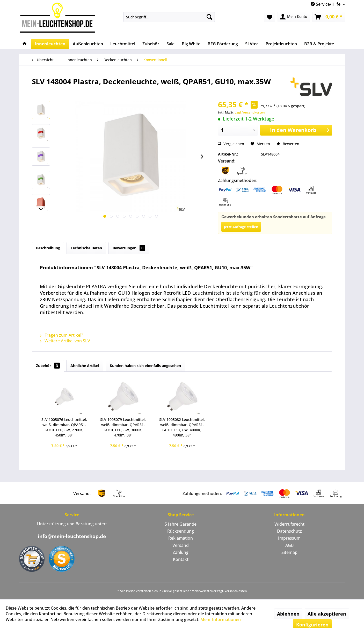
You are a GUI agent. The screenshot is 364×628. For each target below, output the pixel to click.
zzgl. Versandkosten (250, 112)
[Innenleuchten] (50, 44)
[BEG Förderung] (223, 44)
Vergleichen (231, 144)
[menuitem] (169, 17)
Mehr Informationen (221, 619)
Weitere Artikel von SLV (65, 341)
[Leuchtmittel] (123, 44)
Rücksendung (181, 531)
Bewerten (288, 144)
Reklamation (181, 538)
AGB (289, 545)
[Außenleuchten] (88, 44)
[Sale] (170, 44)
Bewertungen (129, 248)
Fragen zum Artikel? (61, 335)
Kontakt (181, 559)
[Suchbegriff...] (169, 17)
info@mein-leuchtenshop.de (72, 536)
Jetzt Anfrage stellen (241, 227)
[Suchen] (209, 17)
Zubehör (48, 366)
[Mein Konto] (294, 17)
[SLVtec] (252, 44)
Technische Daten (86, 248)
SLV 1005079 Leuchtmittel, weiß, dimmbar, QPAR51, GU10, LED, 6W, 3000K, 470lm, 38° (123, 427)
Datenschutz (289, 531)
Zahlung (181, 552)
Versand (181, 545)
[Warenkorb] (329, 17)
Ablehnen (288, 614)
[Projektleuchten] (281, 44)
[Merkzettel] (270, 17)
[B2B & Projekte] (319, 44)
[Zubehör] (151, 44)
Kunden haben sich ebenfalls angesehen (145, 366)
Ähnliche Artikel (85, 366)
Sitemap (289, 552)
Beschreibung (48, 248)
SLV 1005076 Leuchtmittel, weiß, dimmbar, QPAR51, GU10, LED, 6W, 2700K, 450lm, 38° (64, 427)
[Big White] (191, 44)
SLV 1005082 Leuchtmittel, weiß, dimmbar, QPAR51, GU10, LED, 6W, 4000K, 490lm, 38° (182, 427)
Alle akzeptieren (327, 614)
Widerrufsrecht (289, 524)
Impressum (289, 538)
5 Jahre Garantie (181, 524)
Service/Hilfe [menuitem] (326, 4)
